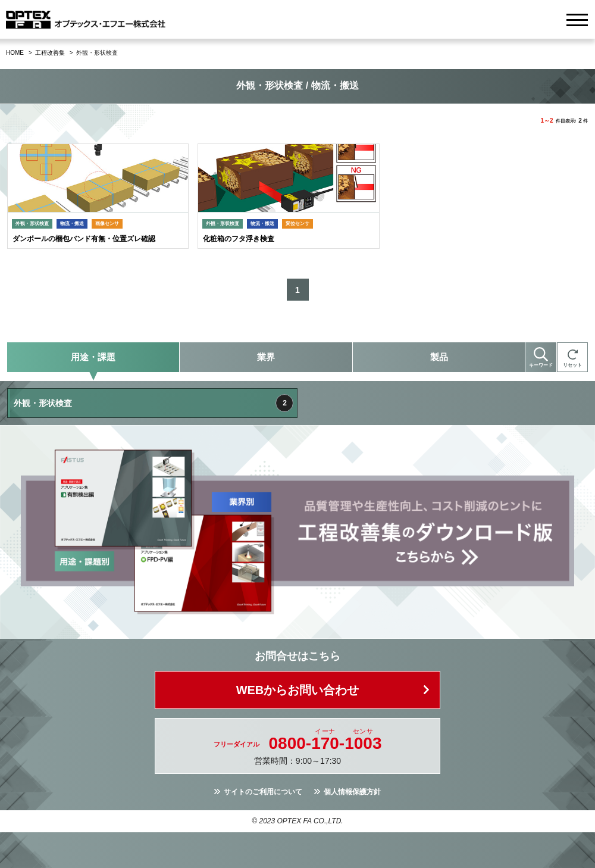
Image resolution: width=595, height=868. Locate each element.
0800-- (325, 744)
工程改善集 (50, 53)
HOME (15, 53)
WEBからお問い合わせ (298, 690)
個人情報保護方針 (352, 792)
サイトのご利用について (263, 792)
